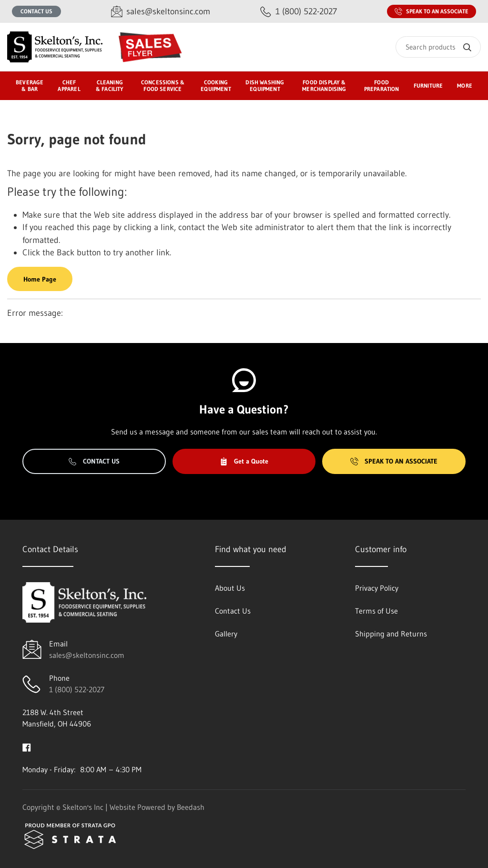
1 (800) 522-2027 (77, 689)
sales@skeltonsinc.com (87, 655)
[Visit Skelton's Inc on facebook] (27, 747)
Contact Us (36, 11)
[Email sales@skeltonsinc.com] (161, 12)
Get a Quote (244, 461)
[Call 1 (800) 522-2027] (299, 12)
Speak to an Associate (432, 11)
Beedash (191, 807)
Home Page (40, 279)
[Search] (438, 47)
